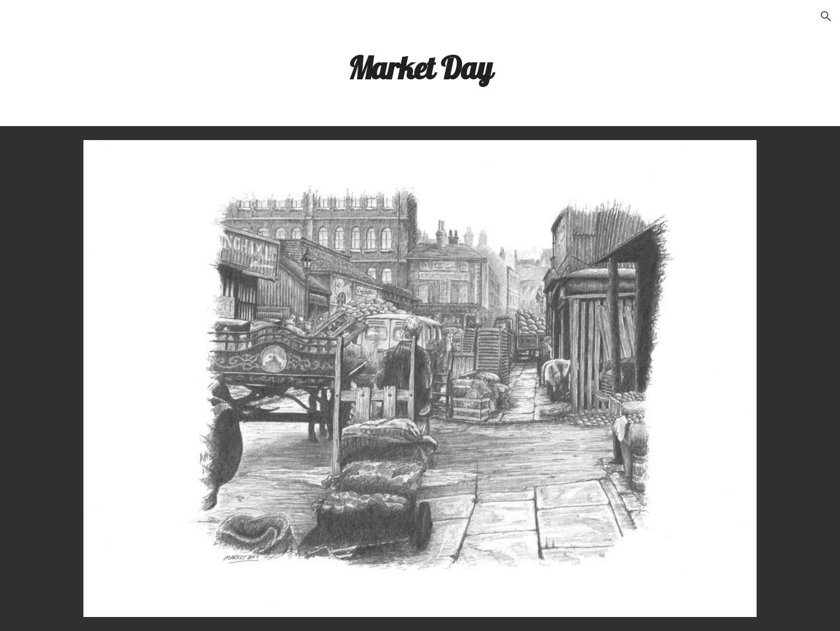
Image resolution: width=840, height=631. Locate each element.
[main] (420, 67)
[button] (826, 16)
